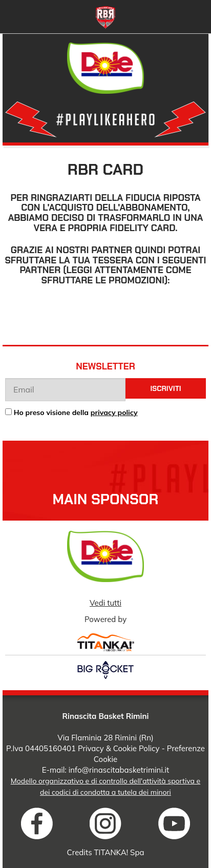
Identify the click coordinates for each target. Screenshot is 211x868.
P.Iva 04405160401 (41, 748)
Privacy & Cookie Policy (119, 748)
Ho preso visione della (76, 412)
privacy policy (114, 412)
